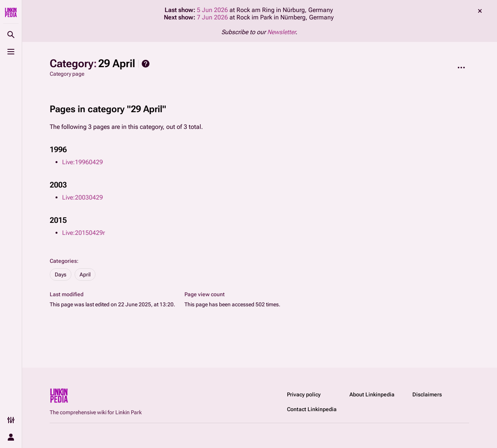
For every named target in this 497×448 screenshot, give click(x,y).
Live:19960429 (83, 162)
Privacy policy (304, 394)
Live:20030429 (83, 197)
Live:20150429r (83, 233)
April (85, 274)
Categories (63, 261)
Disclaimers (427, 394)
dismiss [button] (480, 11)
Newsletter (281, 32)
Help (146, 64)
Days (61, 274)
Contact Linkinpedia (312, 409)
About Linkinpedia (372, 394)
